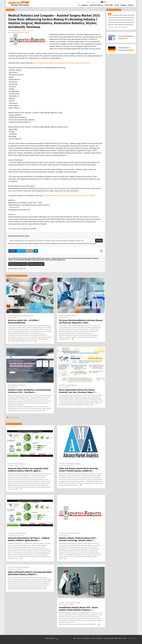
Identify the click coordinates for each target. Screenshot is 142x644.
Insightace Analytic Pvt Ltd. (16, 466)
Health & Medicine (28, 31)
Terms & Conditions (97, 638)
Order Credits (109, 5)
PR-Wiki (89, 2)
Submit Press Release (96, 5)
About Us (131, 5)
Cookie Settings (132, 638)
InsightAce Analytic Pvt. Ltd (16, 535)
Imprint (95, 2)
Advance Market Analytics (66, 466)
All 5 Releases (12, 417)
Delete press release (18, 264)
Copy (99, 241)
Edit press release (36, 264)
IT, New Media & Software (73, 464)
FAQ (75, 638)
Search (129, 2)
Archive (117, 5)
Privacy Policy (86, 638)
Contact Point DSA (108, 638)
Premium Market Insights (66, 605)
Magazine (124, 5)
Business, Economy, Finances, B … (24, 316)
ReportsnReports (24, 32)
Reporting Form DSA (120, 638)
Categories (85, 5)
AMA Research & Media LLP (15, 569)
